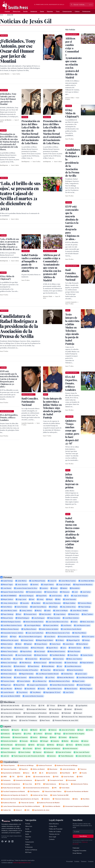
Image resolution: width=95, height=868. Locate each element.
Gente (42, 11)
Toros (58, 11)
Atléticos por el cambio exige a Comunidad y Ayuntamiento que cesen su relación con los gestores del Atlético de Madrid (52, 268)
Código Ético (53, 826)
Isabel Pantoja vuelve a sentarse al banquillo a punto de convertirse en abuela (31, 263)
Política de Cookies (55, 832)
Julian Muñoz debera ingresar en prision (72, 481)
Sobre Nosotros (54, 824)
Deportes (50, 11)
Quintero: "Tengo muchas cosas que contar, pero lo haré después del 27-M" (72, 432)
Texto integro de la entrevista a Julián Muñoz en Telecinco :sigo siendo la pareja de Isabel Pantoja (52, 408)
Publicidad (76, 848)
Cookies (77, 861)
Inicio (2, 15)
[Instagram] (9, 841)
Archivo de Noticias (31, 850)
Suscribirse (83, 836)
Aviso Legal (52, 837)
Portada (7, 11)
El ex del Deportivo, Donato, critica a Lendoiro (9, 417)
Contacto (52, 839)
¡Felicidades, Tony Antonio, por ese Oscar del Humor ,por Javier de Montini (8, 99)
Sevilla (25, 11)
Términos (84, 861)
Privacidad (69, 861)
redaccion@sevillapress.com (22, 863)
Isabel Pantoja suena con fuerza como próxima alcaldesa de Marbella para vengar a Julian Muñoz (72, 533)
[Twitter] (6, 841)
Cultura (77, 11)
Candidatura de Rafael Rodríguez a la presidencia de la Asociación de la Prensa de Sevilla (73, 163)
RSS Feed (28, 852)
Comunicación (67, 11)
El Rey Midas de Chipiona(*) (7, 278)
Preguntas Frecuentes (80, 851)
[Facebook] (2, 841)
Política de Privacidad (56, 829)
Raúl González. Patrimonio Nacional (30, 402)
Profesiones (86, 11)
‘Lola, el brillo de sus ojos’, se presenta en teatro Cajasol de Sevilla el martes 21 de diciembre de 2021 (10, 244)
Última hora (17, 11)
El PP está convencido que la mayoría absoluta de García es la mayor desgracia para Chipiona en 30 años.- (9, 379)
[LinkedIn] (12, 841)
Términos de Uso (54, 834)
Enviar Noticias (77, 853)
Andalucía (34, 11)
